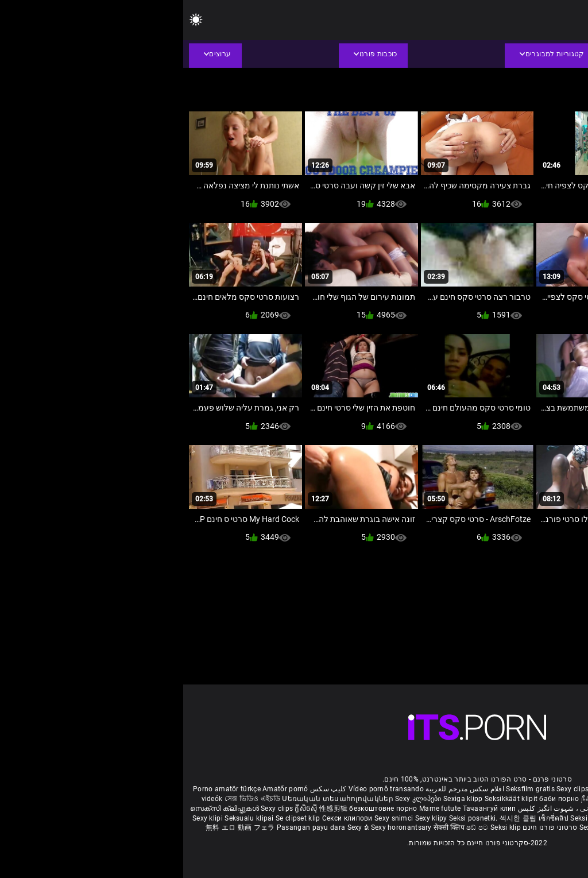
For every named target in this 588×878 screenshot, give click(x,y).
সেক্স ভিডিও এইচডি (69, 799)
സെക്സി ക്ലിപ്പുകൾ (42, 809)
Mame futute (257, 809)
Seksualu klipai (67, 818)
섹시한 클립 (336, 818)
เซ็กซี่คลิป (371, 818)
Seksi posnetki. (291, 818)
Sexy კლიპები (236, 799)
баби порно (376, 799)
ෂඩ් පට (295, 827)
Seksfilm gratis (347, 789)
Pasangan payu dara (129, 827)
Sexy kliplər (415, 827)
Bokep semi (453, 827)
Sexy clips (390, 789)
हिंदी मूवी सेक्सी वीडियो (487, 809)
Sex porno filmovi (550, 818)
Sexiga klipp (281, 799)
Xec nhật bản (518, 789)
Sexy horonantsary (219, 827)
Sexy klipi (25, 818)
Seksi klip (403, 818)
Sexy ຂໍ (176, 827)
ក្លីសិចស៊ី (124, 809)
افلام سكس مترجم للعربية (282, 789)
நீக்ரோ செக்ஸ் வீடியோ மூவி (444, 799)
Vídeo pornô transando (203, 789)
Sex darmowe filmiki (487, 818)
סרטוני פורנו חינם (367, 827)
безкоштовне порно (200, 809)
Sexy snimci (212, 818)
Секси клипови (165, 818)
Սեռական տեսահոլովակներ (155, 799)
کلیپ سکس (145, 789)
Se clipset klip (116, 818)
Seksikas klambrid (504, 827)
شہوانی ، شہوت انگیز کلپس (377, 809)
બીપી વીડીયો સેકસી (519, 799)
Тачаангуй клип (306, 809)
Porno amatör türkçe (44, 789)
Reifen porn (560, 789)
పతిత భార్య (536, 809)
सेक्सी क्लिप (267, 827)
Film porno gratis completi (450, 789)
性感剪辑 (151, 809)
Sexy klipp (437, 818)
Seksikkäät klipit (329, 799)
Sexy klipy (249, 818)
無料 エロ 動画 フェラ (57, 827)
